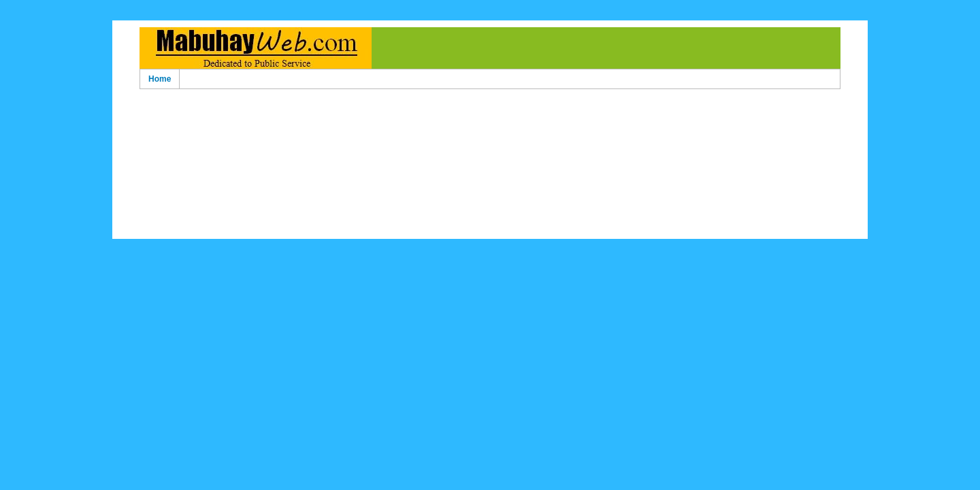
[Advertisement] (490, 115)
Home (160, 79)
